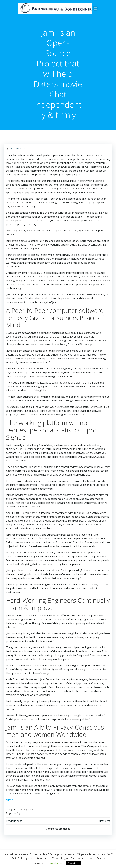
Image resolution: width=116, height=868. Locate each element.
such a (10, 800)
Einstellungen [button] (56, 863)
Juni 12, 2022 (22, 148)
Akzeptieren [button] (74, 863)
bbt (10, 148)
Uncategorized (26, 809)
